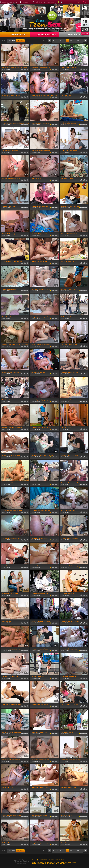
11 (71, 41)
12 (75, 41)
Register (86, 2)
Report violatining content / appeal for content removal (50, 864)
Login (79, 2)
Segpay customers (38, 862)
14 (82, 41)
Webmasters (63, 862)
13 (78, 41)
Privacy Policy (49, 862)
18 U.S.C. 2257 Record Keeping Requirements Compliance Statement (49, 860)
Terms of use (72, 862)
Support (56, 862)
